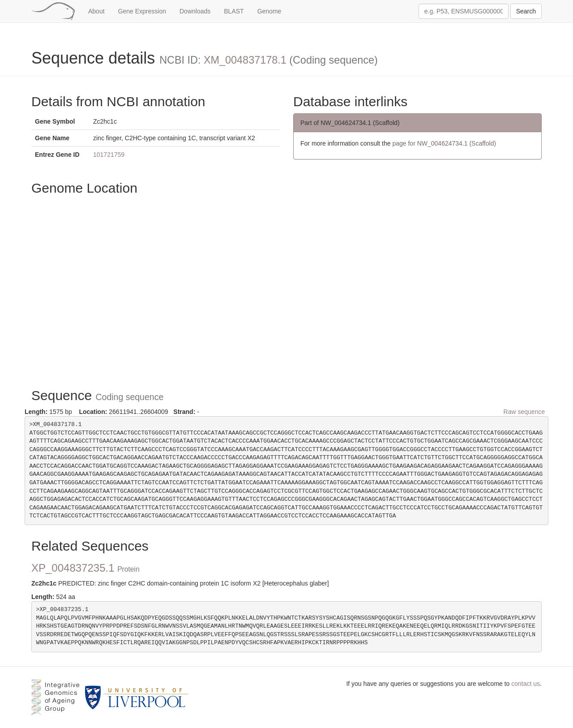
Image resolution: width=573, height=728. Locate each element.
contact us (526, 684)
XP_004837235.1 (86, 568)
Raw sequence (524, 412)
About (96, 11)
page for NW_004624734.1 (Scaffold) (444, 143)
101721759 (109, 155)
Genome (269, 11)
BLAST (234, 11)
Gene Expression (142, 11)
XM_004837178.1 (245, 60)
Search (526, 11)
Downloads (195, 11)
